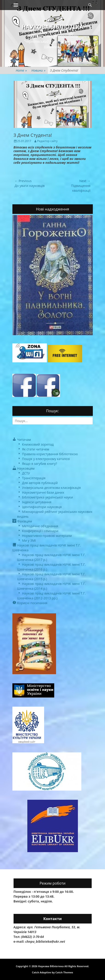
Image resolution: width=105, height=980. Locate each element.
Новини (38, 70)
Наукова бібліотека (52, 27)
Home (21, 70)
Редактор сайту (47, 141)
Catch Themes (64, 972)
